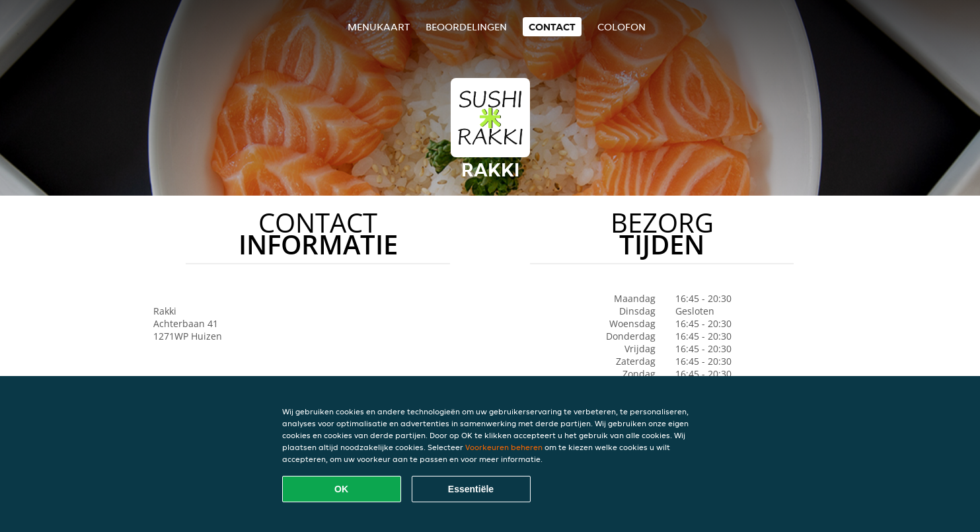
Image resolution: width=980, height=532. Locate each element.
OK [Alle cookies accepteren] (341, 489)
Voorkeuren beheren (504, 447)
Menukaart (379, 27)
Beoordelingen (466, 27)
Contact (552, 27)
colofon (622, 27)
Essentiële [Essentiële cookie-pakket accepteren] (471, 489)
